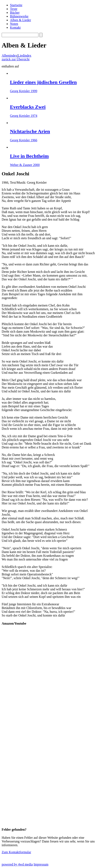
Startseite (16, 5)
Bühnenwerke (19, 16)
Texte (14, 9)
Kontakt (15, 27)
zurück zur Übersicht (16, 59)
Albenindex (9, 56)
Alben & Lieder (20, 20)
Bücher (15, 13)
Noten (14, 24)
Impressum (41, 864)
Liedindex (25, 56)
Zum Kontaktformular (16, 852)
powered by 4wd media (17, 864)
